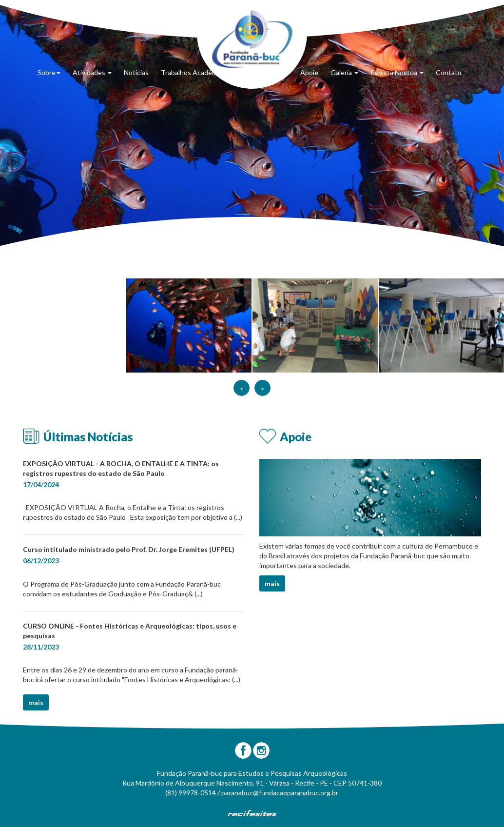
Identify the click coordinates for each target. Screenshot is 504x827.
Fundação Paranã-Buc (252, 39)
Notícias (136, 72)
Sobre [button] (49, 72)
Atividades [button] (92, 72)
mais (36, 702)
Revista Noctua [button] (397, 72)
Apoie (309, 72)
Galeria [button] (344, 72)
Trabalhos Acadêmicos (195, 72)
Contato (449, 72)
